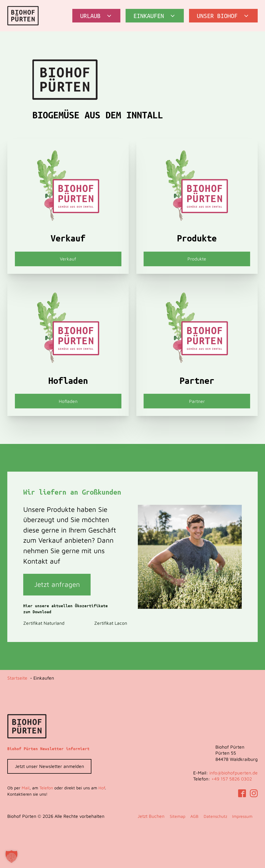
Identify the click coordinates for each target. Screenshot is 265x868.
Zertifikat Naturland (44, 623)
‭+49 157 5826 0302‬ (232, 779)
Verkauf (68, 259)
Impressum (242, 816)
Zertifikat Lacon (111, 623)
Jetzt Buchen (151, 816)
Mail (26, 788)
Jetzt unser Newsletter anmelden (49, 766)
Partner (197, 401)
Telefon (46, 788)
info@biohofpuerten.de (234, 773)
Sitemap (178, 816)
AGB (194, 816)
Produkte (197, 259)
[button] (96, 16)
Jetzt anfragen (57, 584)
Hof (102, 788)
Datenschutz (215, 816)
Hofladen (68, 401)
